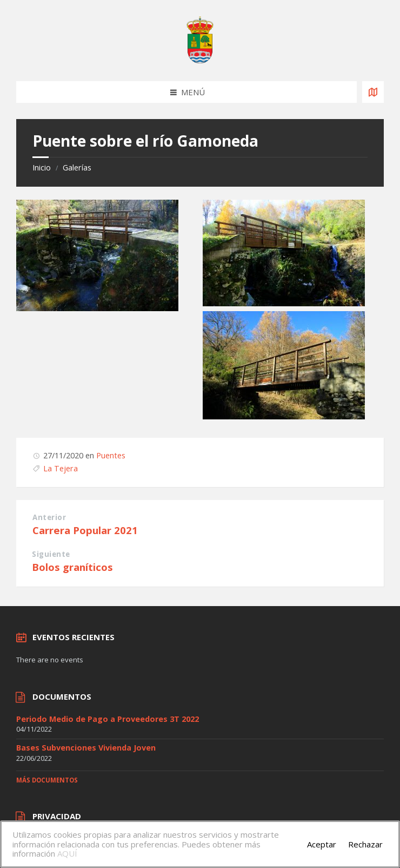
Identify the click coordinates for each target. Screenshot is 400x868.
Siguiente (51, 554)
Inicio (42, 167)
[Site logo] (200, 60)
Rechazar (365, 844)
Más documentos (47, 780)
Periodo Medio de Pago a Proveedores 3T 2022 (108, 719)
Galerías (77, 167)
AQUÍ (67, 853)
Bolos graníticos (72, 567)
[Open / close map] (373, 92)
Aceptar (322, 844)
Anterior (49, 517)
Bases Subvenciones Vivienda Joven (86, 748)
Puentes (111, 455)
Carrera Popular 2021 (85, 530)
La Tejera (61, 468)
